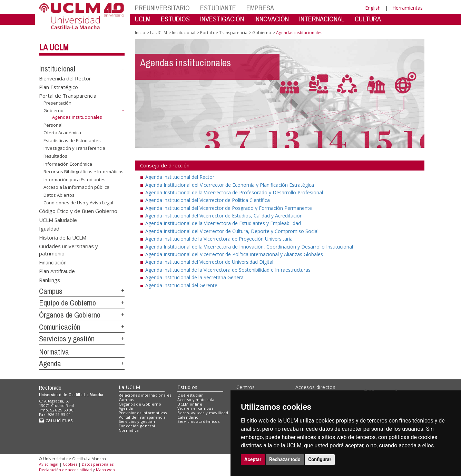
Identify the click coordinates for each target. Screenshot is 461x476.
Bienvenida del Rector (65, 78)
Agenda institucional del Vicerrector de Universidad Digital (209, 262)
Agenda (50, 363)
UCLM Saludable (58, 220)
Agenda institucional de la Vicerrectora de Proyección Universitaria (219, 239)
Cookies (70, 464)
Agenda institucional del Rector (180, 177)
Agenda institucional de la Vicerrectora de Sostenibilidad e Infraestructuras (228, 270)
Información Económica (68, 164)
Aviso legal (49, 464)
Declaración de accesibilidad (65, 470)
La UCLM (54, 47)
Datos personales (98, 464)
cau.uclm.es (56, 420)
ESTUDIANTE (218, 8)
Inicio (140, 33)
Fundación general (137, 426)
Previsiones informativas (143, 413)
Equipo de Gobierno (67, 303)
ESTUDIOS (175, 19)
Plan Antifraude (57, 271)
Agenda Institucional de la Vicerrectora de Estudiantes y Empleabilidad (223, 223)
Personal (53, 125)
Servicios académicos (198, 421)
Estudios (187, 387)
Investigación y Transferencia (74, 148)
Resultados (55, 156)
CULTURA (368, 19)
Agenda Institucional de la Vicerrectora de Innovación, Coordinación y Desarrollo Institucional (249, 247)
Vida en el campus (195, 408)
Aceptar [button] (253, 459)
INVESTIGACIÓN (222, 19)
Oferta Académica (62, 133)
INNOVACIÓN (272, 19)
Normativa (54, 352)
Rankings (50, 280)
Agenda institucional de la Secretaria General (195, 277)
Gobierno (53, 110)
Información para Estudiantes (75, 179)
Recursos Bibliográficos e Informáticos (84, 172)
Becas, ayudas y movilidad (203, 413)
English (373, 8)
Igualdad (49, 229)
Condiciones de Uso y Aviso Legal (78, 203)
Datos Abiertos (59, 195)
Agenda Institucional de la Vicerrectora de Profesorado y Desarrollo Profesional (234, 192)
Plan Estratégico (58, 87)
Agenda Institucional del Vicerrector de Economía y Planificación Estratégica (230, 185)
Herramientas (408, 8)
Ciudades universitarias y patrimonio (68, 250)
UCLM (143, 19)
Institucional (57, 69)
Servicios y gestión (67, 339)
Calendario (188, 417)
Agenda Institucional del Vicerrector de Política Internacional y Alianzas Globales (234, 254)
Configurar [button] (320, 459)
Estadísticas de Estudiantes (72, 140)
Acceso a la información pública (76, 187)
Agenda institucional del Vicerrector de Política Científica (208, 200)
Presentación (57, 103)
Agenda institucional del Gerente (181, 285)
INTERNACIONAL (322, 19)
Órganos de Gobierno (70, 315)
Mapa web (105, 470)
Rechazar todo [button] (285, 459)
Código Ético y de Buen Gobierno (78, 211)
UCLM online (190, 404)
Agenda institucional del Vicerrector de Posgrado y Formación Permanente (229, 208)
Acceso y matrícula (196, 400)
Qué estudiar (190, 395)
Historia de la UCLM (63, 237)
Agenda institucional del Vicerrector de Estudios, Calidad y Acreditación (224, 216)
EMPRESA (260, 8)
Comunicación (60, 327)
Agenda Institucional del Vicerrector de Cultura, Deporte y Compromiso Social (232, 231)
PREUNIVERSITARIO (162, 8)
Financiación (53, 262)
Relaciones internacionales (145, 395)
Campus (51, 291)
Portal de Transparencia (68, 96)
